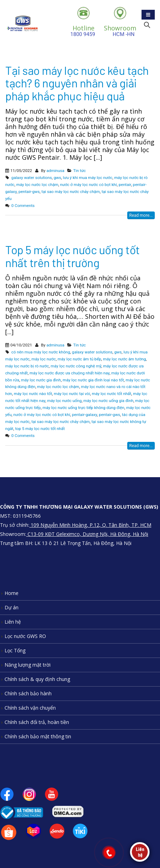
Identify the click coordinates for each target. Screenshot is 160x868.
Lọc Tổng (15, 650)
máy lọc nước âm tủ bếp (79, 359)
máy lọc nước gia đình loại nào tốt (93, 380)
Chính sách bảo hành (28, 693)
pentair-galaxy (84, 415)
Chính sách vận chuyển (30, 708)
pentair (125, 185)
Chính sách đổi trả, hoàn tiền (37, 722)
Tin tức (79, 171)
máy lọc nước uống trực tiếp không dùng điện (83, 408)
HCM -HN (120, 31)
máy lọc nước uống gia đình (108, 401)
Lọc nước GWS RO (25, 636)
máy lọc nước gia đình (41, 380)
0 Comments (23, 206)
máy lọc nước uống (64, 401)
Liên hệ (13, 622)
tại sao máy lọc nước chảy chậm (71, 192)
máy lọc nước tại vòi (72, 394)
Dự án (12, 607)
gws (57, 178)
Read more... (141, 215)
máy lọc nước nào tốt (33, 394)
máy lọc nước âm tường (124, 359)
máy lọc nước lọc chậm (37, 185)
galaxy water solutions (32, 178)
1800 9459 (84, 31)
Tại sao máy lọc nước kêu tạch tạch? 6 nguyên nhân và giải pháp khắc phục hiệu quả (77, 83)
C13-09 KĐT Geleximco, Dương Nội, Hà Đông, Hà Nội (87, 534)
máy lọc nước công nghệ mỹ (76, 366)
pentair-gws (29, 192)
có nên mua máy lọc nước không (41, 352)
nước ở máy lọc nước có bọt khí (88, 185)
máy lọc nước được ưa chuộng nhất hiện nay (70, 373)
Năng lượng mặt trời (28, 665)
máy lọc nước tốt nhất (112, 394)
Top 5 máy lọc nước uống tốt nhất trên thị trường (73, 256)
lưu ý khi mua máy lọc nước (88, 178)
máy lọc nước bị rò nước (27, 366)
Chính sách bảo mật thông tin (38, 736)
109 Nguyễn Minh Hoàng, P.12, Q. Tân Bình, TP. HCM (90, 525)
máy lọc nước (44, 359)
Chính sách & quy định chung (37, 679)
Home (12, 593)
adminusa (55, 171)
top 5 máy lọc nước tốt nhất (40, 429)
